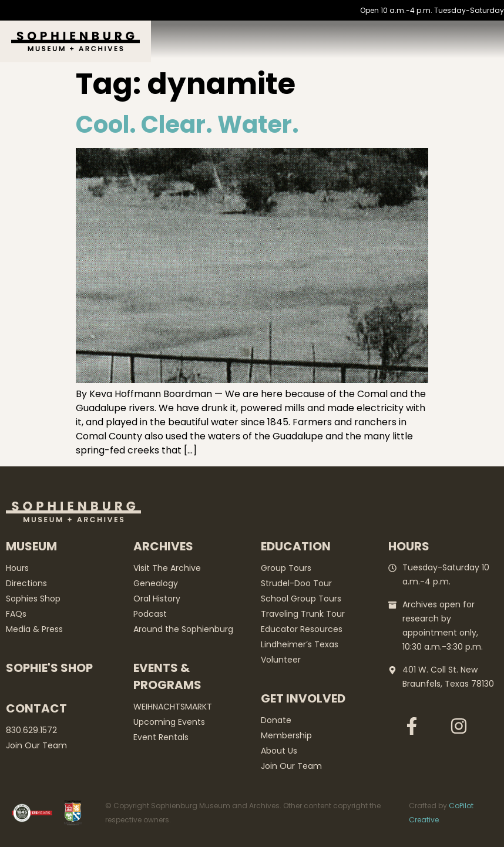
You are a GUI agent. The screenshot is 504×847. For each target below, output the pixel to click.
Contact (36, 708)
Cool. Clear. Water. (187, 125)
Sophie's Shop (49, 668)
